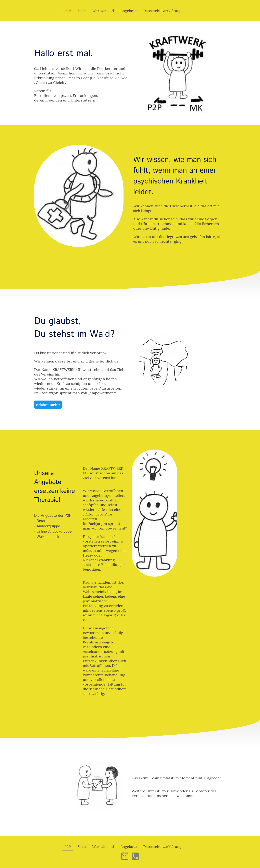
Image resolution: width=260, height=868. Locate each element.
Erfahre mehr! (48, 405)
